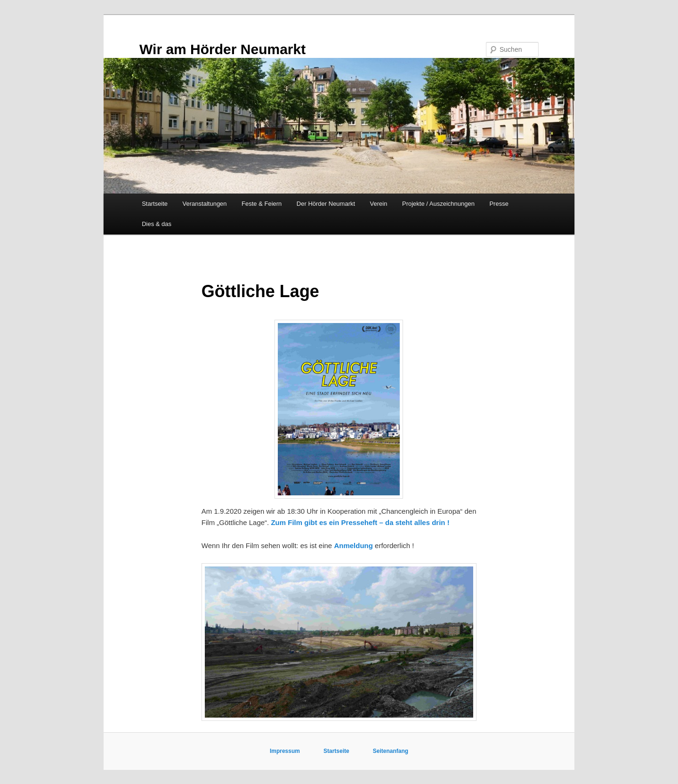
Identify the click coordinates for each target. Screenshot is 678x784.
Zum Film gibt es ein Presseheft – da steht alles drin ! (360, 522)
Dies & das (157, 224)
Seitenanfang (391, 751)
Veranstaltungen (205, 204)
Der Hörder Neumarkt (326, 204)
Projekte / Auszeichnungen (438, 204)
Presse (499, 204)
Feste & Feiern (262, 204)
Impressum (286, 751)
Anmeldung (353, 546)
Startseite (155, 204)
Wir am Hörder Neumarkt (222, 49)
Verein (379, 204)
